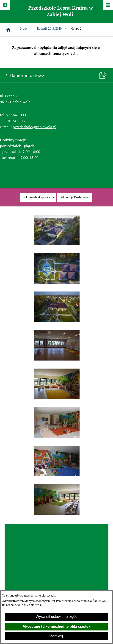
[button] (57, 244)
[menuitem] (38, 197)
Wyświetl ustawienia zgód (56, 617)
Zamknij (56, 636)
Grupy (26, 29)
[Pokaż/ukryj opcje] (5, 5)
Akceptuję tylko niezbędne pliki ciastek (56, 626)
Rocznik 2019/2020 (52, 29)
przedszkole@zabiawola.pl (35, 127)
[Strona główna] (8, 30)
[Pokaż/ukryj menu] (108, 5)
